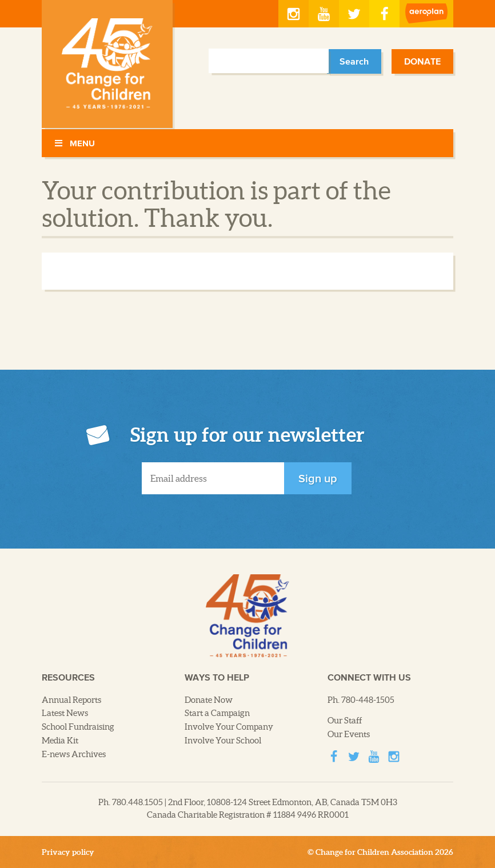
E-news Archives (74, 754)
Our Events (349, 734)
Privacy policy (68, 852)
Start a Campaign (217, 713)
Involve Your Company (229, 727)
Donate (422, 61)
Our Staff (345, 721)
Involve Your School (223, 741)
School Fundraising (78, 727)
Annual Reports (71, 700)
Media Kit (60, 741)
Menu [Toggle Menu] (74, 143)
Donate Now (209, 700)
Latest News (65, 713)
